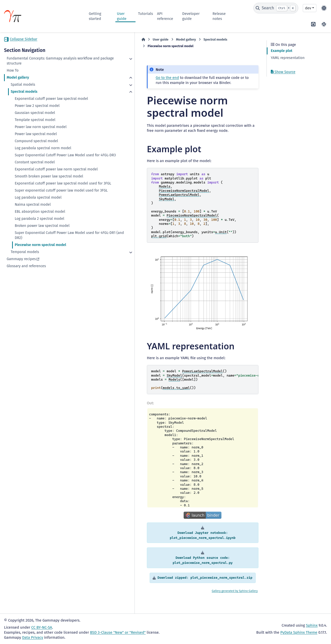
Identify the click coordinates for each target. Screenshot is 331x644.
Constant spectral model (35, 177)
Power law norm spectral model (41, 137)
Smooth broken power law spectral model (43, 199)
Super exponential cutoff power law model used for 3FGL (44, 223)
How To (12, 75)
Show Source (283, 72)
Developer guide (191, 16)
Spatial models (23, 90)
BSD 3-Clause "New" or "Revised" (118, 632)
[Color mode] (324, 8)
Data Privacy (33, 637)
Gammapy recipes (21, 294)
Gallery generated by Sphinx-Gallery (235, 602)
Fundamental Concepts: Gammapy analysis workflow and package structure (34, 63)
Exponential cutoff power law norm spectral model (43, 187)
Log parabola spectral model (38, 233)
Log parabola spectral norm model (43, 158)
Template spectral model (35, 130)
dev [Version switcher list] (308, 8)
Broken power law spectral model (42, 261)
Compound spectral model (36, 151)
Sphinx (312, 625)
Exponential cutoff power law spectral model (46, 106)
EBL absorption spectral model (40, 247)
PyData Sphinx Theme (299, 632)
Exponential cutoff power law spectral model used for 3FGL (46, 211)
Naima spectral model (33, 240)
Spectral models (24, 97)
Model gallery (18, 83)
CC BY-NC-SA (42, 627)
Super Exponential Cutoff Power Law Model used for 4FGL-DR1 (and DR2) (44, 271)
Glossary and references (26, 301)
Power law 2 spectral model (37, 116)
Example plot (282, 51)
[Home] (91, 40)
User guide (122, 16)
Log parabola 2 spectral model (39, 254)
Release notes (219, 16)
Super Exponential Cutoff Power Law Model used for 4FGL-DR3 (44, 168)
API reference (165, 16)
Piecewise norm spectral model (40, 280)
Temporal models (25, 287)
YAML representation (288, 58)
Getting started (95, 16)
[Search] (276, 8)
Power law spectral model (36, 144)
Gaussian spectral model (35, 123)
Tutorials (145, 14)
